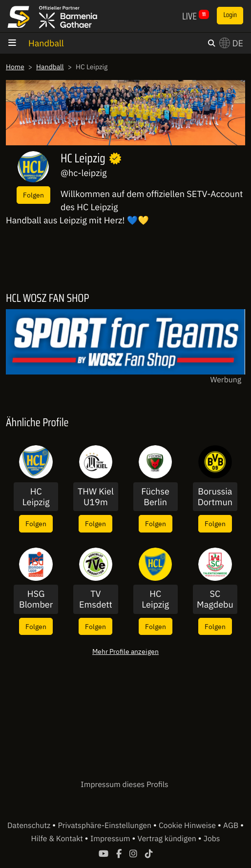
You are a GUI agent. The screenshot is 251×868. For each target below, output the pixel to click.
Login (230, 15)
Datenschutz (30, 826)
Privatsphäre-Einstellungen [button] (105, 826)
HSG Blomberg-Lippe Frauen (36, 599)
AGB (232, 826)
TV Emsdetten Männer (96, 599)
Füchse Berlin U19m (155, 497)
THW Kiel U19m (96, 497)
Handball (46, 43)
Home (15, 67)
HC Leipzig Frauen (155, 599)
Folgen (33, 195)
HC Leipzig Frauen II (36, 497)
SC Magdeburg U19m (215, 599)
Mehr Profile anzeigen (125, 651)
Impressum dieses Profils (124, 785)
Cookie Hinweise (188, 826)
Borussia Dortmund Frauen (215, 497)
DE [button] (231, 43)
